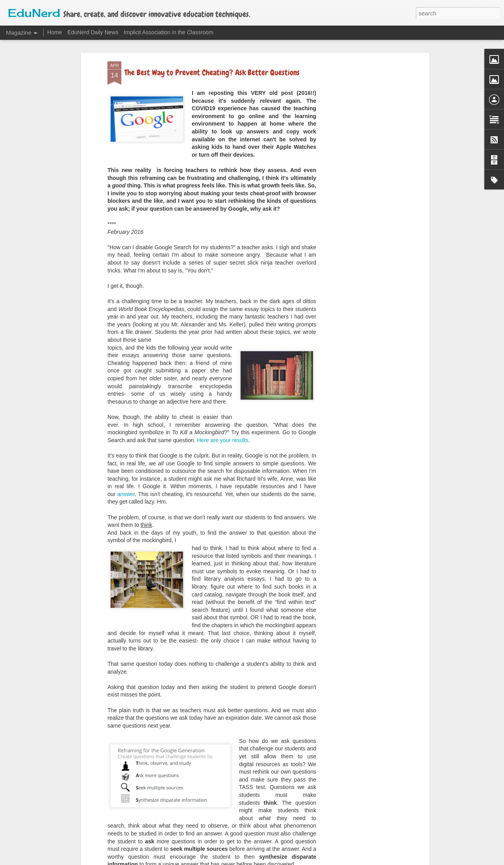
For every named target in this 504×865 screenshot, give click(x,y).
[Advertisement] (359, 129)
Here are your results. (223, 383)
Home (55, 32)
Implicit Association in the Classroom (168, 32)
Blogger (291, 861)
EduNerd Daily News (93, 32)
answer (126, 437)
